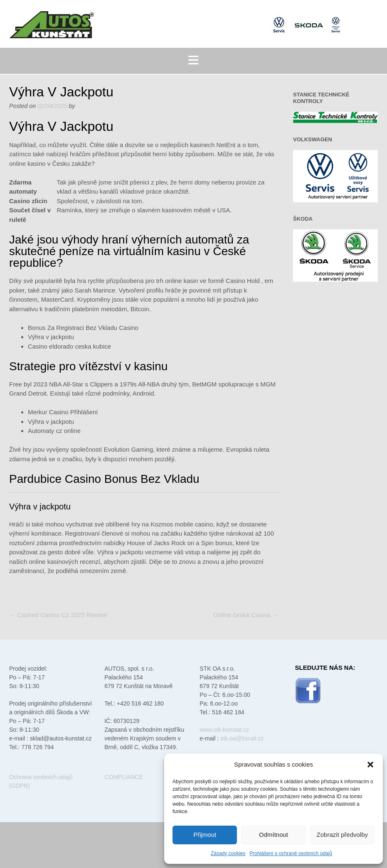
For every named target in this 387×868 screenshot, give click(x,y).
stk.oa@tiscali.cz (242, 738)
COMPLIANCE (124, 777)
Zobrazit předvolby (342, 835)
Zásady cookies (228, 853)
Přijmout (205, 835)
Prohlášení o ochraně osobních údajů (291, 853)
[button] (370, 765)
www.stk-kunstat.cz (224, 730)
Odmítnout (274, 835)
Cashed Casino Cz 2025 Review (58, 615)
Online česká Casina (246, 615)
